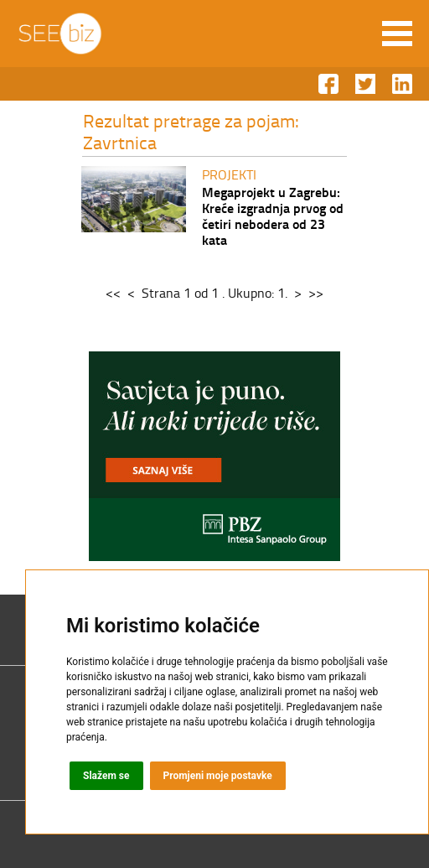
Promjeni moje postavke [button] (218, 776)
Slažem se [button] (106, 776)
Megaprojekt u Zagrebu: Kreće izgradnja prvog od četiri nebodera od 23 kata (273, 216)
